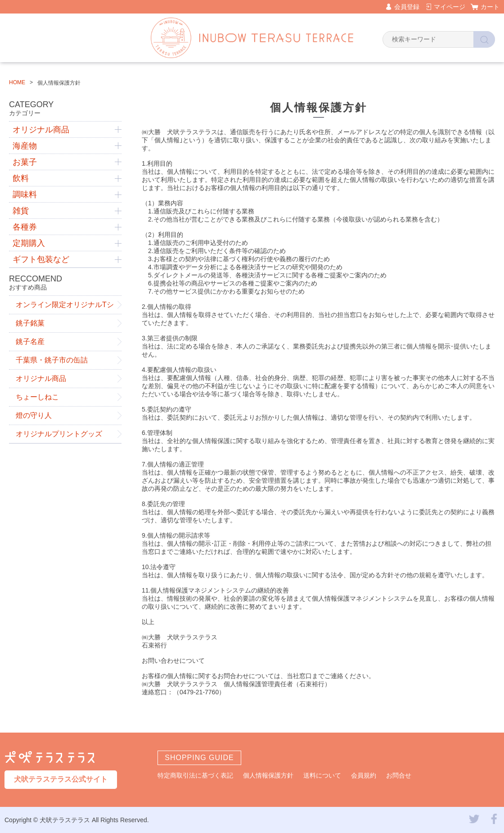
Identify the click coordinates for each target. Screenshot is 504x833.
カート (490, 7)
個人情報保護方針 (268, 775)
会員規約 (364, 775)
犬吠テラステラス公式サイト (61, 779)
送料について (322, 775)
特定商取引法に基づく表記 (195, 775)
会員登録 (407, 7)
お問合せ (399, 775)
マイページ (450, 7)
